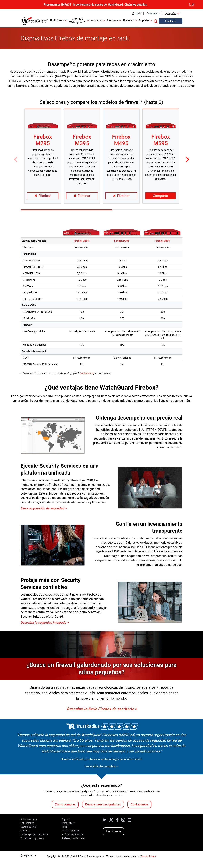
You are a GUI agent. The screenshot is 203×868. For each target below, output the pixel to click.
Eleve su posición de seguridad (42, 508)
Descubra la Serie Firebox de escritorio (100, 709)
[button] (156, 21)
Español (172, 13)
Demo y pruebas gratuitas (103, 804)
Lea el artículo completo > (101, 766)
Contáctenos (153, 13)
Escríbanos (114, 831)
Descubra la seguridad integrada (43, 623)
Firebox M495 (121, 140)
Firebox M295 (43, 140)
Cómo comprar (65, 804)
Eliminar (43, 196)
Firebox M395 (82, 140)
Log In (138, 13)
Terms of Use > (148, 856)
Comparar (161, 196)
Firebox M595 (160, 140)
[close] (192, 5)
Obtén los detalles (136, 5)
